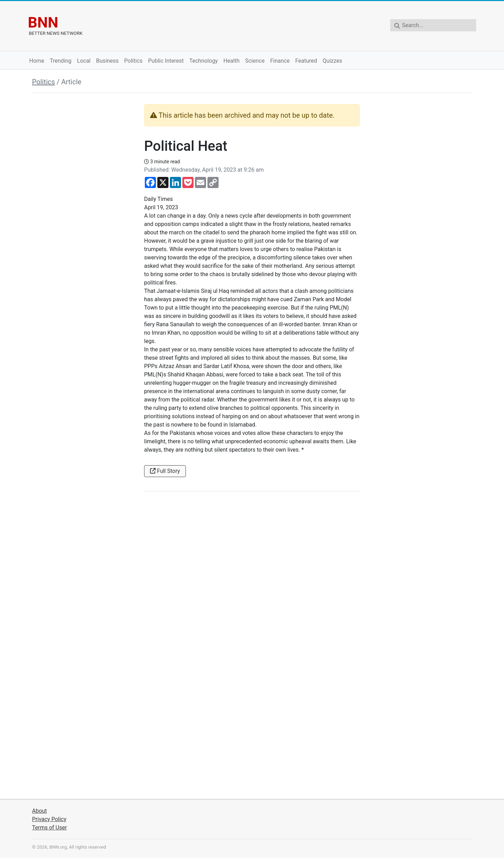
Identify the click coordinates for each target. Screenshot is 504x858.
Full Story (165, 471)
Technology (204, 61)
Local (84, 61)
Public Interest (166, 61)
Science (255, 61)
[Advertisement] (84, 209)
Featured (306, 61)
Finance (280, 61)
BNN (43, 22)
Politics (133, 61)
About (40, 811)
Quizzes (332, 61)
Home (37, 61)
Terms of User (49, 828)
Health (232, 61)
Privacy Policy (49, 819)
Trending (61, 61)
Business (107, 61)
